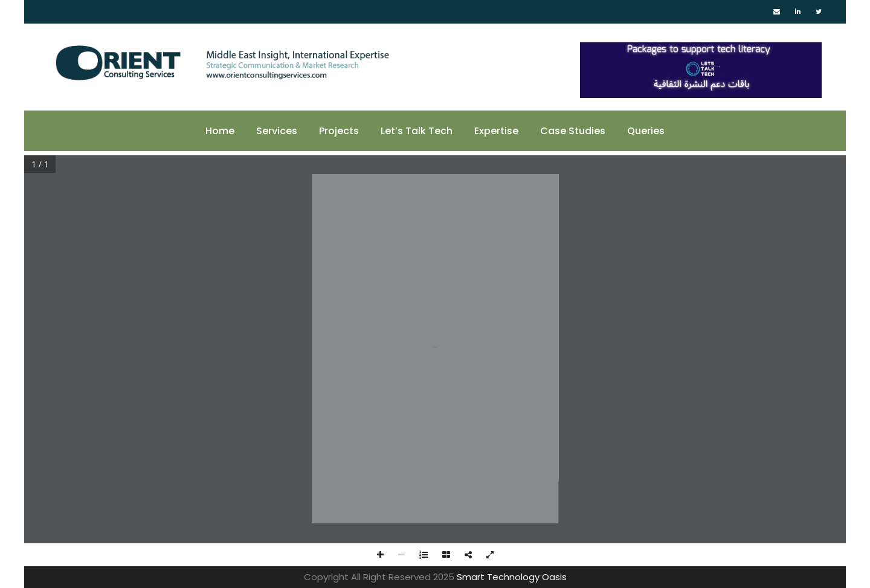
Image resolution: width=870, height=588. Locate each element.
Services (277, 131)
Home (220, 131)
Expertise (496, 131)
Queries (646, 131)
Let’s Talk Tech (417, 131)
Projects (339, 131)
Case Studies (573, 131)
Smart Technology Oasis (512, 577)
